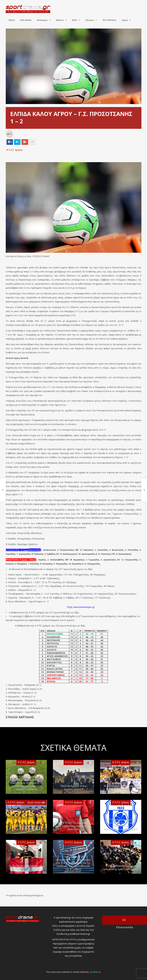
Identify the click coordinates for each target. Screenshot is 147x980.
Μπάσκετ (60, 20)
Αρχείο (125, 20)
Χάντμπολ (90, 20)
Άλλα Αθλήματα (109, 20)
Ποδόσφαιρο (42, 20)
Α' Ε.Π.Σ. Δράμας (15, 150)
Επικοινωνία (125, 920)
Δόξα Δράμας (26, 20)
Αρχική (12, 20)
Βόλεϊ (75, 20)
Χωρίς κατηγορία (36, 802)
